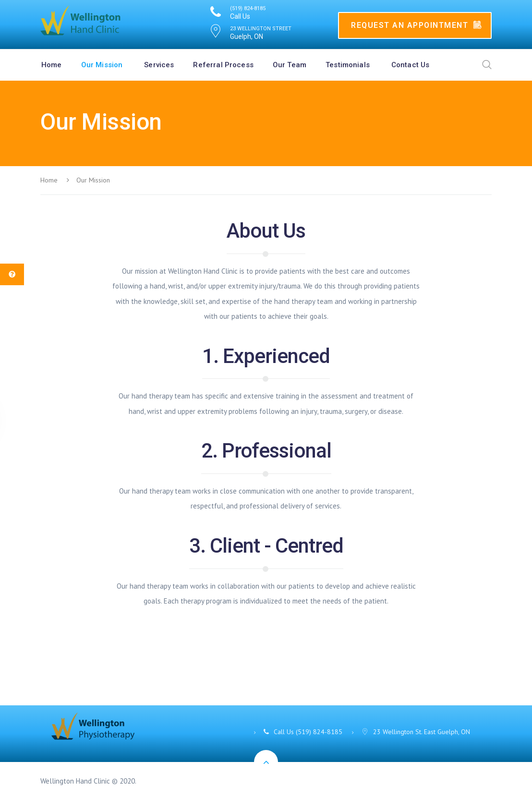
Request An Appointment (416, 25)
